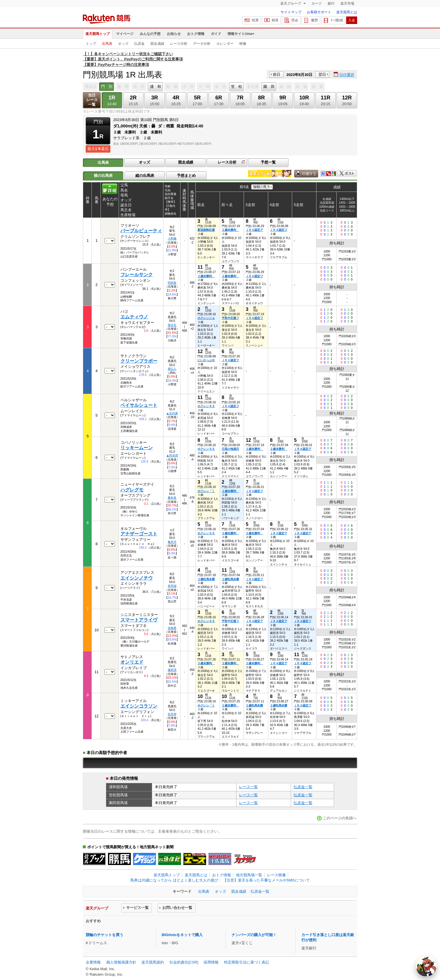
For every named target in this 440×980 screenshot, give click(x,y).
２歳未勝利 (230, 230)
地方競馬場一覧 (249, 875)
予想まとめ (186, 176)
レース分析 (179, 44)
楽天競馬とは (347, 12)
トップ (91, 44)
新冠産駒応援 (206, 230)
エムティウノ (134, 317)
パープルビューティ (141, 231)
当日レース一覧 (92, 100)
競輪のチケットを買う (105, 935)
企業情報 (93, 962)
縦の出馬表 (145, 176)
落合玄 (172, 325)
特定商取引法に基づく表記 (247, 962)
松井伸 (172, 714)
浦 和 (155, 87)
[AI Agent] (426, 966)
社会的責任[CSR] (184, 962)
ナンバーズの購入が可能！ (254, 935)
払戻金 (139, 44)
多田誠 (172, 586)
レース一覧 (248, 787)
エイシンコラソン (139, 706)
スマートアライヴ (139, 620)
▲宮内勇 (172, 413)
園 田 (269, 87)
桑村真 (172, 498)
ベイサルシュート (139, 405)
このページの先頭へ (340, 818)
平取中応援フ (230, 318)
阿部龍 (172, 283)
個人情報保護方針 (121, 962)
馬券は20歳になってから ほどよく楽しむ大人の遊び (174, 880)
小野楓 (172, 238)
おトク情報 (196, 34)
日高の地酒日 (230, 449)
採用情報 (211, 962)
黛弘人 (172, 369)
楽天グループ (291, 3)
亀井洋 (172, 542)
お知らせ (174, 34)
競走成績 (157, 44)
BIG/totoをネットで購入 (182, 935)
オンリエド (132, 662)
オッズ (123, 44)
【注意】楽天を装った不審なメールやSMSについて (266, 880)
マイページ (125, 34)
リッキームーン (137, 448)
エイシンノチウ (137, 578)
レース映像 (276, 875)
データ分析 (202, 44)
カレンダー (225, 44)
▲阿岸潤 (172, 455)
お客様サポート (319, 12)
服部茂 (172, 670)
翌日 (322, 74)
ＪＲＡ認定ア (254, 230)
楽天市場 (347, 3)
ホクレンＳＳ (206, 406)
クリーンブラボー (139, 361)
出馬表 (107, 44)
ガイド (216, 34)
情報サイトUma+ (241, 34)
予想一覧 (268, 162)
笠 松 (237, 87)
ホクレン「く (206, 491)
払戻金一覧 (303, 787)
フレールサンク (137, 275)
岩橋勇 (172, 628)
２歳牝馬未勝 (206, 579)
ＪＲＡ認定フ (279, 230)
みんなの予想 (150, 34)
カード (317, 3)
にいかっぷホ (206, 360)
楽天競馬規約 (153, 962)
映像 (243, 44)
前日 (277, 74)
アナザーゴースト (139, 534)
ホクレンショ (206, 318)
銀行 (331, 3)
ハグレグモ (132, 490)
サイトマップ (291, 12)
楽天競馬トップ (98, 34)
